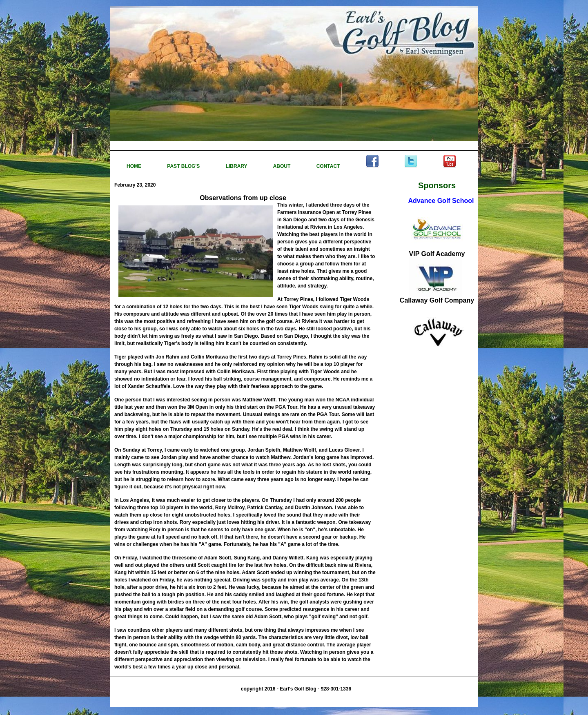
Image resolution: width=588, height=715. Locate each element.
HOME (135, 166)
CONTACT (329, 166)
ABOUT (283, 166)
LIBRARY (237, 166)
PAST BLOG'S (184, 166)
